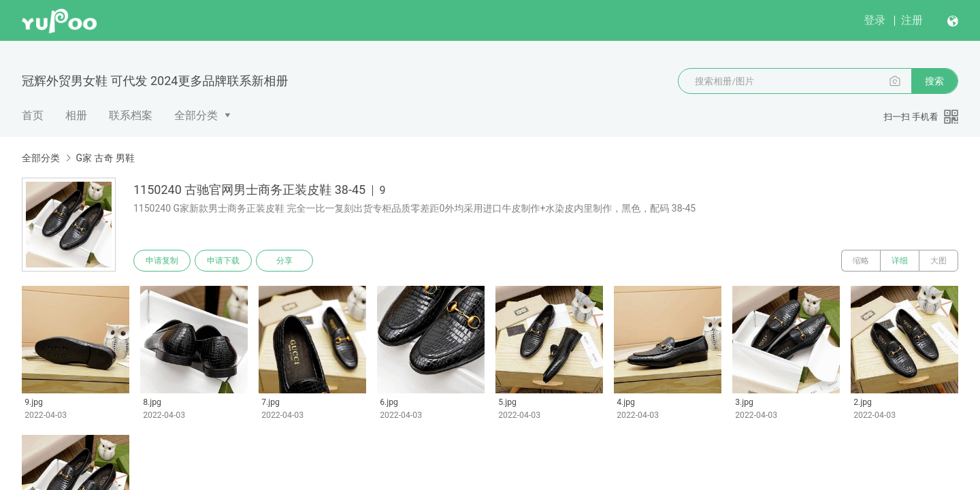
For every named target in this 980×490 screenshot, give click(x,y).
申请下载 (223, 261)
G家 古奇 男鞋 (105, 158)
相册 (76, 115)
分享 (284, 261)
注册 (912, 20)
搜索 (934, 81)
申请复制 (162, 261)
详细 (900, 261)
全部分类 (196, 115)
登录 (875, 20)
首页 (33, 115)
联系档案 (131, 115)
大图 (938, 261)
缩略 (861, 261)
